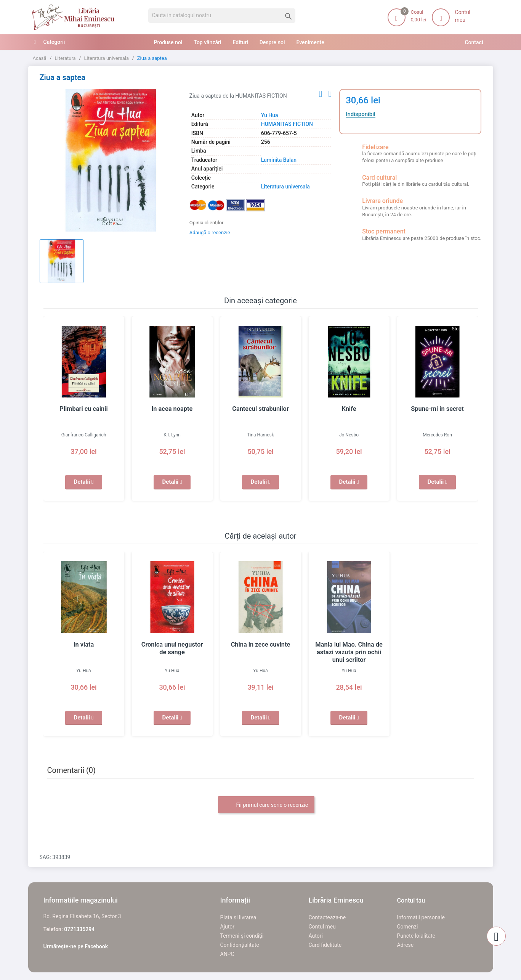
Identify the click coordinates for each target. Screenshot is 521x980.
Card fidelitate (325, 945)
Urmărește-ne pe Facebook (76, 946)
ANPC (227, 954)
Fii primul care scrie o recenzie (266, 805)
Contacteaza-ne (327, 917)
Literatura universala (285, 187)
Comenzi (408, 927)
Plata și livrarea (238, 917)
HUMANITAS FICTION (287, 124)
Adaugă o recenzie (210, 233)
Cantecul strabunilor (261, 409)
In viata (84, 645)
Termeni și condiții (242, 936)
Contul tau (411, 900)
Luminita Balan (279, 160)
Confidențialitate (240, 945)
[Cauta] (222, 16)
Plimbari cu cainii (84, 409)
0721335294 (79, 929)
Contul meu (322, 927)
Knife (349, 409)
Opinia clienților (207, 223)
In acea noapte (172, 409)
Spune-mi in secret (437, 409)
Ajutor (227, 927)
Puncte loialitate (416, 936)
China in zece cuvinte (260, 645)
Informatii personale (421, 917)
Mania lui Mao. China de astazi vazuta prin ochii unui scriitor (349, 652)
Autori (316, 936)
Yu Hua (270, 115)
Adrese (406, 945)
